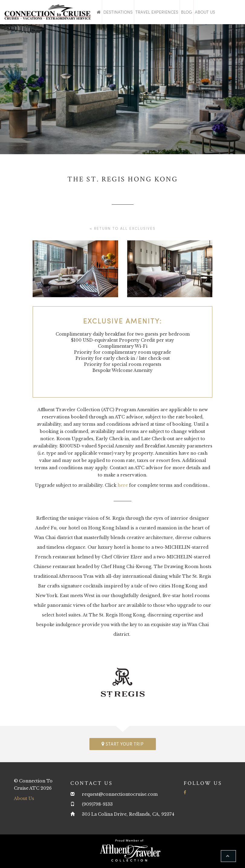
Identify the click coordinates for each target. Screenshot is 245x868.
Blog (187, 12)
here (123, 485)
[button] (228, 856)
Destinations (118, 12)
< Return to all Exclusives (123, 228)
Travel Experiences (157, 12)
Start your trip (123, 744)
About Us (205, 12)
